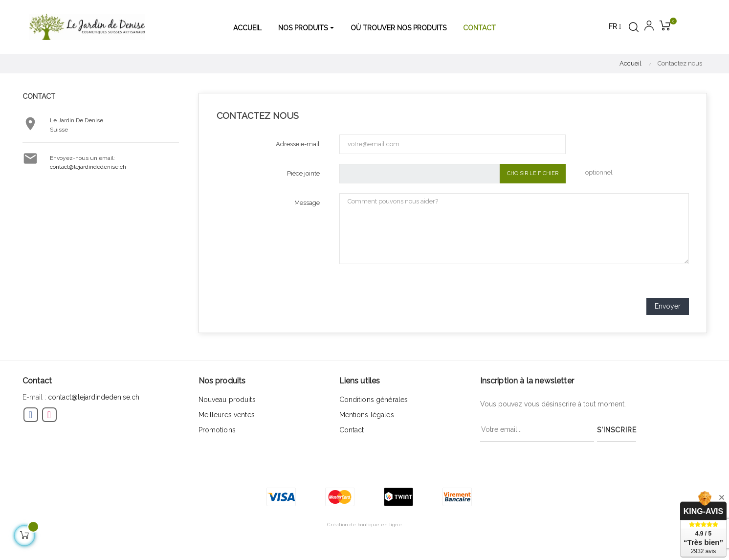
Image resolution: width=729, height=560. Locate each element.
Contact (352, 430)
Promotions (217, 430)
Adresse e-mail (298, 144)
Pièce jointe (303, 173)
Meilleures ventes (227, 415)
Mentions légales (367, 415)
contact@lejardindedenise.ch (88, 167)
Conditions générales (374, 400)
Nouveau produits (227, 400)
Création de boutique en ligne (364, 525)
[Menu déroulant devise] (615, 27)
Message (307, 203)
